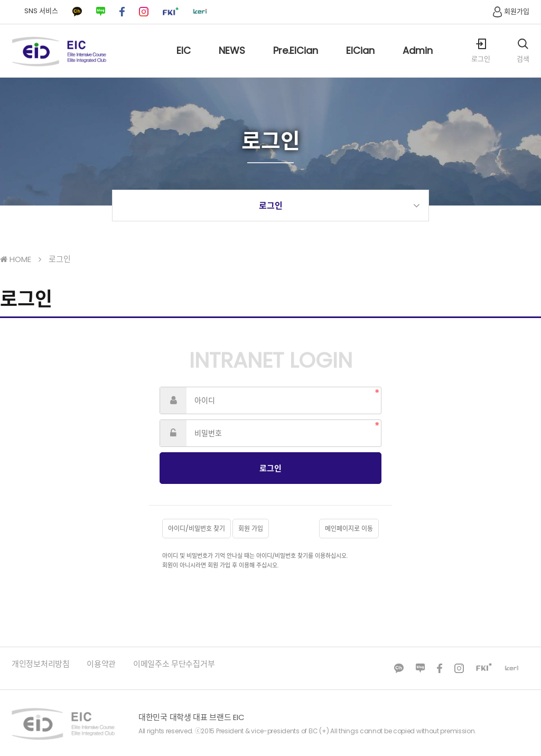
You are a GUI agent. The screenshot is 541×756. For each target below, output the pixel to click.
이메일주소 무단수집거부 (174, 664)
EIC (184, 60)
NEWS (232, 60)
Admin (418, 60)
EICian (360, 60)
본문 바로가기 (0, 0)
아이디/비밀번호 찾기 (197, 529)
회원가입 (510, 11)
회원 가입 (251, 529)
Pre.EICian (296, 60)
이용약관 (101, 664)
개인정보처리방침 (41, 664)
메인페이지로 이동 (349, 529)
